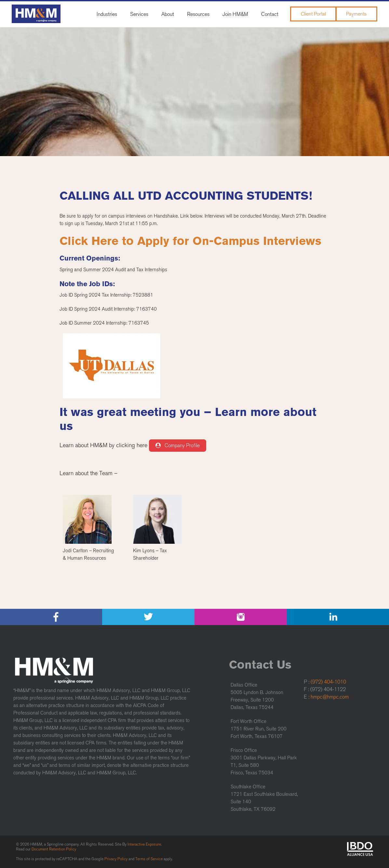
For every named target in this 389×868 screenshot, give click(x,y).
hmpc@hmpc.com (330, 697)
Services (139, 14)
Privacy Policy (116, 859)
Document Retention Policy (54, 849)
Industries (107, 14)
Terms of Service (149, 859)
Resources (198, 14)
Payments (356, 14)
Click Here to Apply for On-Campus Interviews (190, 241)
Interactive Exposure (144, 844)
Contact (270, 14)
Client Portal (313, 14)
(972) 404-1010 (328, 682)
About (168, 14)
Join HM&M (235, 14)
